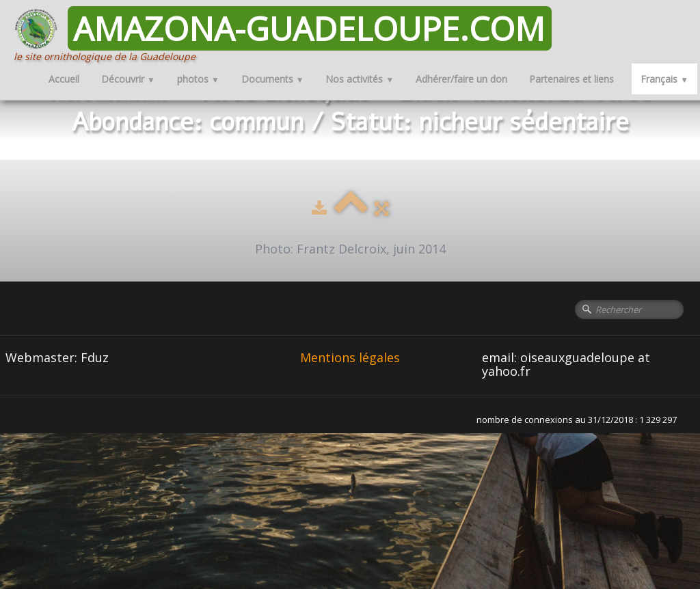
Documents (273, 79)
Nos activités (360, 79)
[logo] (288, 35)
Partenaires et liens (571, 79)
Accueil (64, 79)
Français (664, 79)
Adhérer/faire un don (461, 79)
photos (198, 79)
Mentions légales (350, 357)
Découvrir (128, 79)
